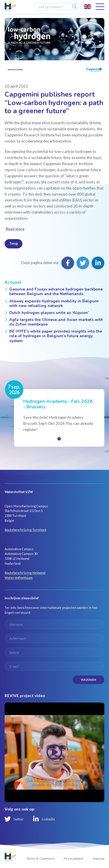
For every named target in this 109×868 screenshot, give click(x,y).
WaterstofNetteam (19, 578)
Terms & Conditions (41, 859)
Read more (15, 229)
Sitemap (98, 859)
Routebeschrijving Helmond (25, 573)
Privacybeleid (73, 859)
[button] (59, 439)
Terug (14, 243)
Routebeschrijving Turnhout (25, 530)
